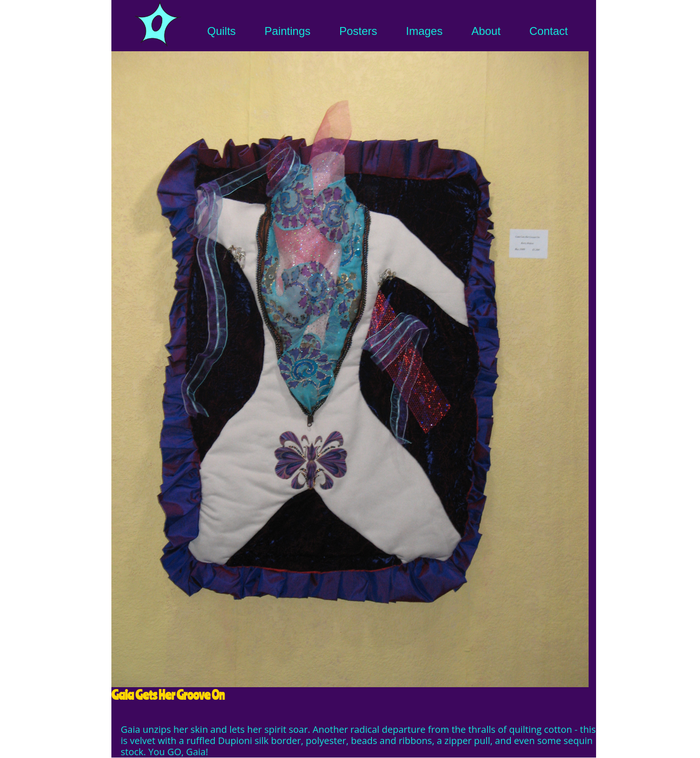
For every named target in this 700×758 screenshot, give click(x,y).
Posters (358, 31)
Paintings (288, 31)
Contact (549, 31)
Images (424, 31)
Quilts (222, 31)
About (486, 31)
